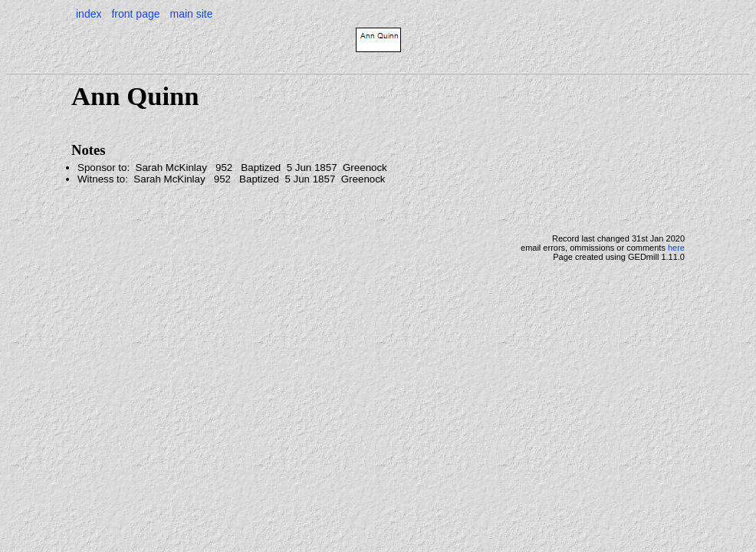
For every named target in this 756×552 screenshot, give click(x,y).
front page (135, 14)
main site (191, 14)
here (676, 248)
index (89, 14)
